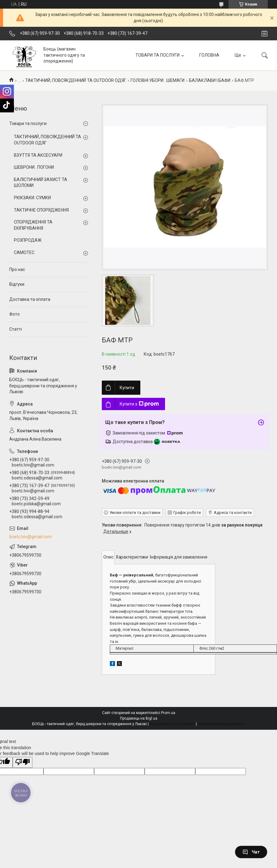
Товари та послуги (28, 123)
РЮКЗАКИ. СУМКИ (32, 198)
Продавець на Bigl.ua (139, 718)
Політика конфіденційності (221, 724)
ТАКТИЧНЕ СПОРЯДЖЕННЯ (41, 210)
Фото (14, 314)
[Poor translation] (23, 762)
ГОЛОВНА (209, 55)
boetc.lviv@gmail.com (31, 537)
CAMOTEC (24, 252)
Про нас (17, 269)
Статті (16, 329)
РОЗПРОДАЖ (28, 240)
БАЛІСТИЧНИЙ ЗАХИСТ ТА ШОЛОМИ (41, 183)
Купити (127, 388)
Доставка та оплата (30, 299)
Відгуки (17, 284)
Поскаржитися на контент (172, 724)
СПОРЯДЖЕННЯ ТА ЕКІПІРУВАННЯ (33, 225)
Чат (251, 852)
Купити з (139, 404)
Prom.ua (168, 713)
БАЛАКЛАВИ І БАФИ (210, 80)
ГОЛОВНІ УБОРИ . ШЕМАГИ (157, 80)
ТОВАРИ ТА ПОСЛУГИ (157, 55)
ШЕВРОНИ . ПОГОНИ (34, 167)
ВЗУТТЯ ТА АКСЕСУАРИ (38, 155)
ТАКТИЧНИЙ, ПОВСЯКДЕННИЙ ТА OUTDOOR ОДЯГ (76, 80)
